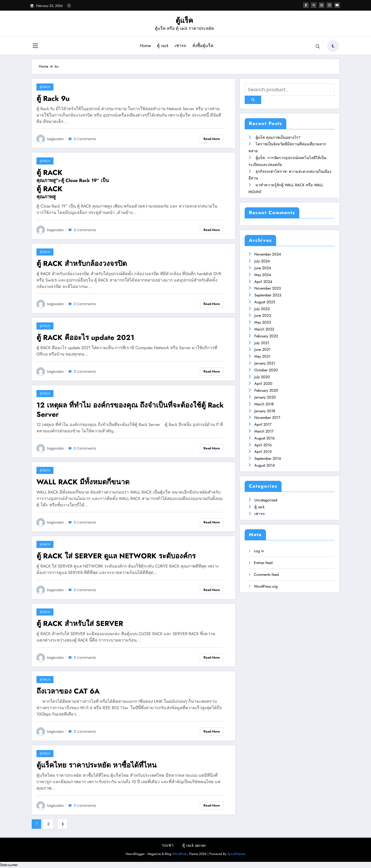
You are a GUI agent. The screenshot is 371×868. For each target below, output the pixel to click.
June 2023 (263, 315)
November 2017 (267, 418)
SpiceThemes (236, 854)
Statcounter (9, 865)
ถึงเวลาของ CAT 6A (68, 691)
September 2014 (268, 458)
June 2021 (262, 349)
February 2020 (266, 390)
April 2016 (263, 445)
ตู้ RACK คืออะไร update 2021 (85, 337)
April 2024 (263, 282)
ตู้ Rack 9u (53, 98)
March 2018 (264, 404)
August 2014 (265, 465)
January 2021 (265, 363)
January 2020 (265, 397)
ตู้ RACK (49, 172)
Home (145, 46)
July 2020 (262, 377)
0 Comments (85, 139)
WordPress (180, 854)
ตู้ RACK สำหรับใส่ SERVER (80, 623)
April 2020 (263, 384)
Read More (212, 139)
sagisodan (55, 139)
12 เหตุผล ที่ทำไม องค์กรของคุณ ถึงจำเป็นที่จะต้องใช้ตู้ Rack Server (130, 410)
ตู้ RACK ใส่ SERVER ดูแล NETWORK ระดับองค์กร (116, 556)
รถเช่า (168, 845)
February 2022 (266, 336)
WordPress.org (266, 586)
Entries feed (263, 563)
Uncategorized (266, 500)
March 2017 (264, 431)
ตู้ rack (163, 46)
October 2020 (266, 370)
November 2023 (268, 288)
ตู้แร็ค (184, 20)
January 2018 (265, 411)
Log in (259, 551)
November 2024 (268, 254)
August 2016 (265, 438)
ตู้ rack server (194, 845)
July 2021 (262, 343)
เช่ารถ (180, 46)
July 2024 (262, 261)
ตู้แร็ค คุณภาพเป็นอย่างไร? (278, 137)
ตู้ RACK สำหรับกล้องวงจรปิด (82, 263)
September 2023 (268, 295)
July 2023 (262, 309)
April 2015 (263, 452)
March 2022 (264, 329)
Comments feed (266, 575)
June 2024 (263, 268)
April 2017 (263, 424)
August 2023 (265, 302)
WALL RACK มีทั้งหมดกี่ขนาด (83, 482)
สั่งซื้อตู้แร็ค (203, 46)
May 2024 (263, 275)
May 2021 (262, 356)
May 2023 (263, 322)
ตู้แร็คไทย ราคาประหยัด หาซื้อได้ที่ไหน (97, 765)
